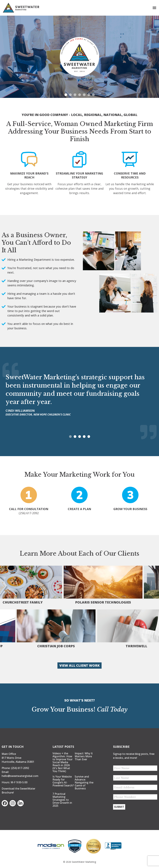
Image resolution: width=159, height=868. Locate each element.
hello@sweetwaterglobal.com (20, 776)
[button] (154, 8)
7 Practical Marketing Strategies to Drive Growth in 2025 (62, 800)
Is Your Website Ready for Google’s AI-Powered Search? (63, 781)
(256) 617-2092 (20, 768)
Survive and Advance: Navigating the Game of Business (84, 782)
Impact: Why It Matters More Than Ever (84, 756)
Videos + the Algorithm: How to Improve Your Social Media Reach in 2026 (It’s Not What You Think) (63, 762)
